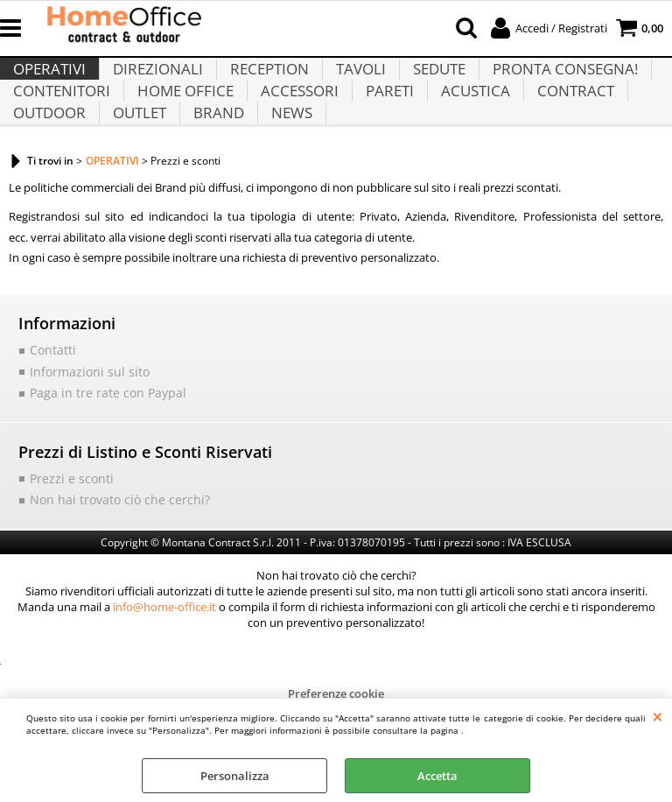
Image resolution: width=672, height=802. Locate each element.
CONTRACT (566, 125)
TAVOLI (355, 81)
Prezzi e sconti (66, 541)
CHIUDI (658, 716)
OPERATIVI (49, 81)
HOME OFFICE (183, 125)
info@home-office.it (164, 668)
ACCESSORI (295, 125)
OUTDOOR (49, 169)
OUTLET (137, 169)
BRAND (214, 169)
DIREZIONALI (155, 81)
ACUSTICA (468, 125)
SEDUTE (431, 81)
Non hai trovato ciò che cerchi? (110, 561)
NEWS (286, 169)
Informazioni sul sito (83, 436)
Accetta (437, 776)
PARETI (384, 125)
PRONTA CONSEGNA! (556, 81)
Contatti (51, 415)
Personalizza (235, 776)
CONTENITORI (61, 125)
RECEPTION (265, 81)
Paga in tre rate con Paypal (99, 456)
